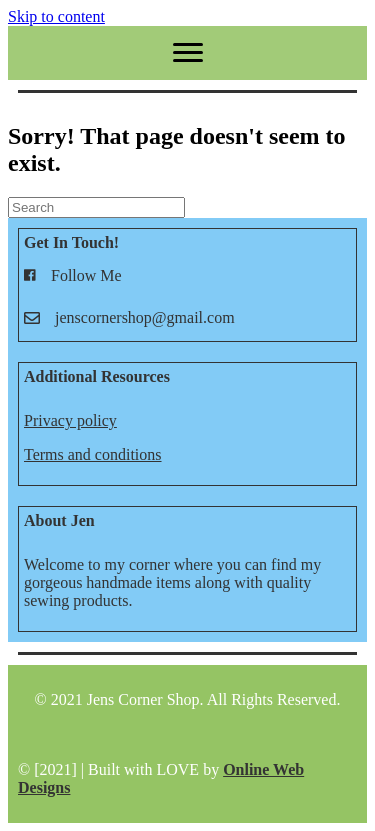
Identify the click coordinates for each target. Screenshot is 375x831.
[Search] (96, 207)
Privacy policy (70, 420)
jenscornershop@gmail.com (145, 317)
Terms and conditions (93, 454)
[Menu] (188, 53)
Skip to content (56, 16)
